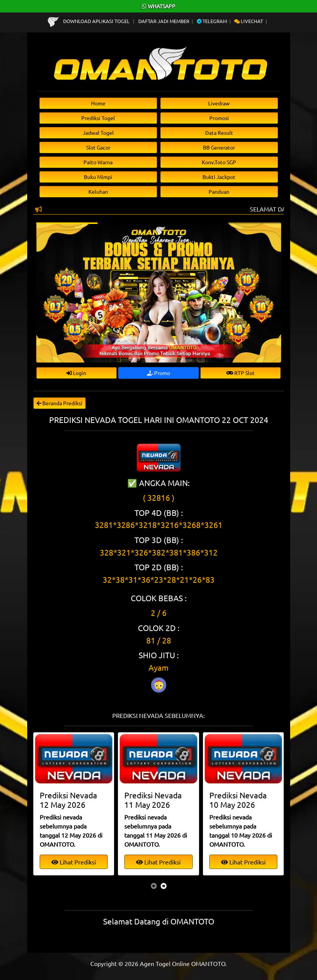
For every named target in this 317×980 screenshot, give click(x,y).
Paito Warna (98, 162)
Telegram (212, 21)
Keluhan (98, 191)
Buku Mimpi (98, 177)
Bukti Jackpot (219, 177)
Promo (158, 373)
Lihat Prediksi (74, 862)
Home (98, 103)
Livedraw (219, 103)
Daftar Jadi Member (164, 21)
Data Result (219, 133)
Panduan (219, 191)
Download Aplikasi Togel (89, 21)
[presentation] (154, 886)
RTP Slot (240, 373)
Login (76, 373)
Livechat (249, 21)
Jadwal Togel (98, 133)
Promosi (219, 118)
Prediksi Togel (98, 118)
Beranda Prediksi (60, 403)
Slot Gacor (98, 147)
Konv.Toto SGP (219, 162)
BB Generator (219, 147)
